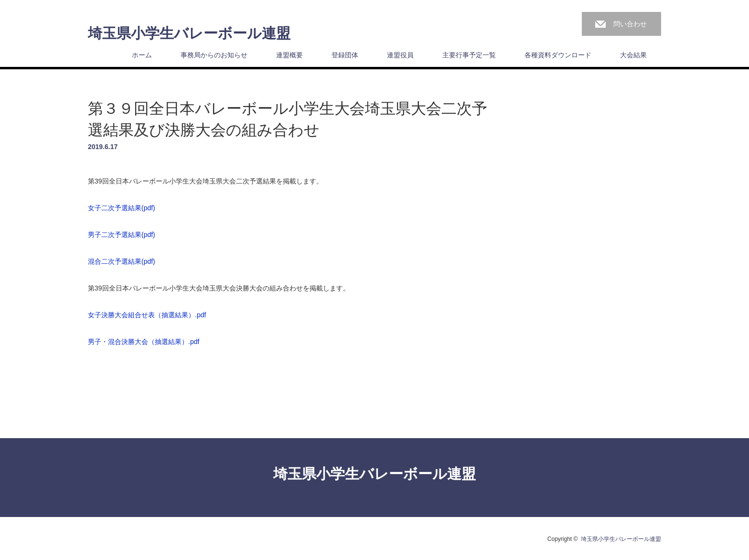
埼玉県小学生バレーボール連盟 (189, 33)
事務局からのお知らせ (214, 55)
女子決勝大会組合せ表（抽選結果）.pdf (147, 315)
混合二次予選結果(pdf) (122, 261)
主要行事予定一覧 (469, 55)
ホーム (142, 55)
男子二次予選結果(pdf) (122, 235)
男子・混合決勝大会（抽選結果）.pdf (144, 342)
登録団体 (345, 55)
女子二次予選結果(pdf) (122, 208)
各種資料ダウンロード (558, 55)
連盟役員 (400, 55)
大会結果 (633, 55)
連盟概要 (289, 55)
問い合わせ (630, 24)
